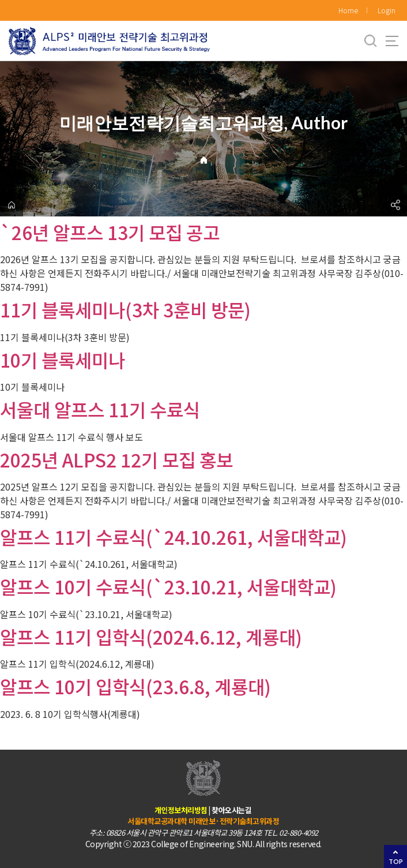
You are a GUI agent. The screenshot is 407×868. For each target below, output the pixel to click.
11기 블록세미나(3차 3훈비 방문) (125, 309)
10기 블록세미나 (63, 360)
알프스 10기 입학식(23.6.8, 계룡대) (135, 686)
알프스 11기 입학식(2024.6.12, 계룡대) (151, 637)
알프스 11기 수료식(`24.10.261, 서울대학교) (174, 537)
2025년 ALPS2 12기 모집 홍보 (116, 459)
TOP (396, 861)
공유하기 (395, 205)
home (12, 205)
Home (348, 10)
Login (387, 10)
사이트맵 (392, 41)
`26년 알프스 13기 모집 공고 (110, 232)
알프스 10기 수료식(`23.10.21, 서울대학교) (168, 586)
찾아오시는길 (231, 810)
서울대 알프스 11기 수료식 (100, 409)
